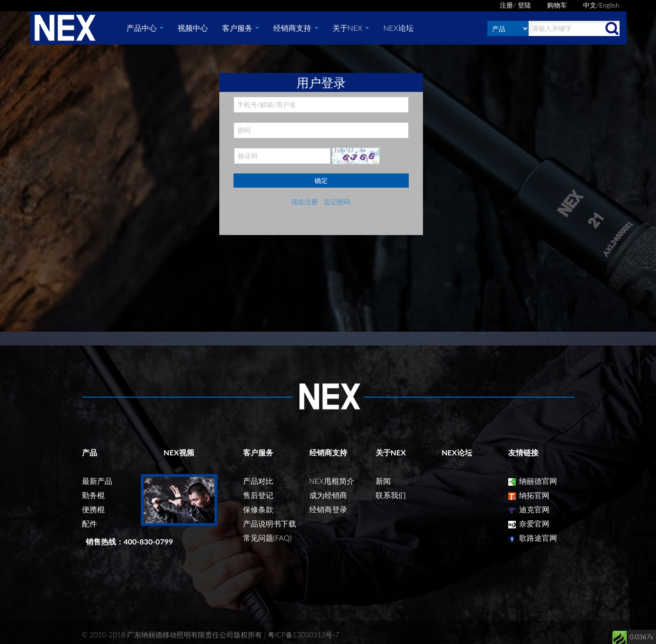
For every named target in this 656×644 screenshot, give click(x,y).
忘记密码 (337, 202)
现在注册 (305, 202)
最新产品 (97, 481)
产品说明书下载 (270, 523)
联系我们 (391, 495)
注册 (506, 5)
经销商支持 (296, 28)
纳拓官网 (529, 495)
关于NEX (351, 28)
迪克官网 (529, 509)
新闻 (383, 481)
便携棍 (93, 509)
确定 (321, 180)
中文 (590, 5)
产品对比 (258, 481)
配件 (90, 523)
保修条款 (258, 509)
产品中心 (145, 28)
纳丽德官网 (533, 481)
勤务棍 (93, 495)
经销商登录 (328, 509)
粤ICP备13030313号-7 (304, 635)
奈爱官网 (529, 523)
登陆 (524, 5)
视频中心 (193, 28)
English (609, 5)
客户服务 (241, 28)
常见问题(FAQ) (267, 538)
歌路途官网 (533, 538)
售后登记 (258, 495)
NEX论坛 (398, 28)
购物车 (557, 5)
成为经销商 (328, 495)
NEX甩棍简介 (332, 481)
